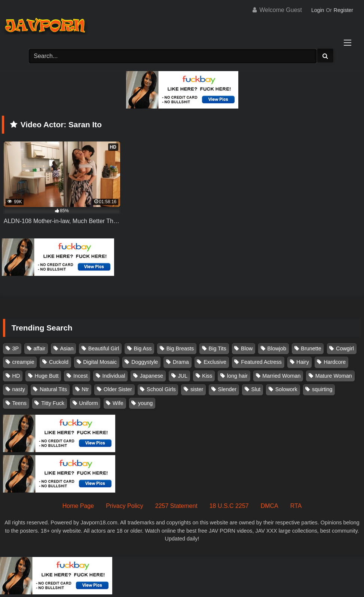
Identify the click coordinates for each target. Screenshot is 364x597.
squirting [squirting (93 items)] (322, 389)
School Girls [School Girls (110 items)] (161, 389)
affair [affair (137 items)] (39, 348)
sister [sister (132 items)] (197, 389)
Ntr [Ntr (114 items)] (85, 389)
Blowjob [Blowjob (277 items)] (277, 348)
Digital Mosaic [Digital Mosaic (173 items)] (100, 362)
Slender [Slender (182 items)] (227, 389)
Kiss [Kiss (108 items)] (207, 376)
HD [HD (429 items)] (16, 376)
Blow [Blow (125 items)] (247, 348)
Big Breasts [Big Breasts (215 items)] (180, 348)
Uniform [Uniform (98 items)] (88, 403)
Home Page (78, 506)
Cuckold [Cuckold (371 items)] (59, 362)
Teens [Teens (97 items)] (19, 403)
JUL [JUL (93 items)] (183, 376)
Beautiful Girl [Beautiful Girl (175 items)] (104, 348)
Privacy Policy (125, 506)
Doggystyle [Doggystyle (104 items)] (145, 362)
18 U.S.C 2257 (229, 506)
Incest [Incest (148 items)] (80, 376)
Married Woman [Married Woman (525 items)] (281, 376)
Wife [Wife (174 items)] (118, 403)
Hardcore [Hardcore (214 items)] (335, 362)
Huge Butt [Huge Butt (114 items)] (47, 376)
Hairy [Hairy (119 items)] (303, 362)
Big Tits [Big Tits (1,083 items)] (218, 348)
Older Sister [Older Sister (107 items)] (118, 389)
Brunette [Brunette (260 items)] (311, 348)
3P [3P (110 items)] (16, 348)
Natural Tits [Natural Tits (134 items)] (53, 389)
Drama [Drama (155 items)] (181, 362)
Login (318, 10)
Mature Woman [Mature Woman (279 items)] (334, 376)
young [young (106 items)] (145, 403)
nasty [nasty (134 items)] (19, 389)
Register (343, 10)
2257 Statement (176, 506)
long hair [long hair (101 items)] (237, 376)
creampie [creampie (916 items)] (23, 362)
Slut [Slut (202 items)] (256, 389)
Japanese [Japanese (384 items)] (152, 376)
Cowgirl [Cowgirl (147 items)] (345, 348)
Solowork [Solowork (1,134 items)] (286, 389)
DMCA (270, 506)
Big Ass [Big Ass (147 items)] (143, 348)
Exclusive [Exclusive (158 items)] (215, 362)
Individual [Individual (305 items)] (114, 376)
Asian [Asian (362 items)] (67, 348)
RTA (296, 506)
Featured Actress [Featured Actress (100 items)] (261, 362)
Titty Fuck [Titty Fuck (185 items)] (53, 403)
